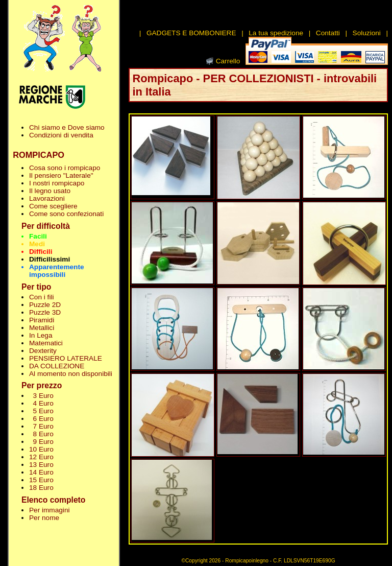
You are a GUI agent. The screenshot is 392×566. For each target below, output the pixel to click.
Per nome (44, 518)
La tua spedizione (276, 33)
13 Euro (41, 465)
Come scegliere (53, 206)
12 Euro (41, 457)
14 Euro (41, 472)
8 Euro (41, 434)
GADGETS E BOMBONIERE (191, 33)
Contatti (328, 33)
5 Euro (41, 411)
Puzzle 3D (45, 312)
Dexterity (43, 351)
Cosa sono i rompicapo (65, 168)
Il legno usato (50, 191)
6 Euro (41, 419)
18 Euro (41, 488)
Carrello (228, 61)
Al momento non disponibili (71, 374)
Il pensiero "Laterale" (61, 175)
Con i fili (41, 297)
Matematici (46, 343)
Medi (37, 244)
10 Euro (41, 449)
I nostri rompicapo (57, 183)
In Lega (41, 335)
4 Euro (41, 403)
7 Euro (41, 426)
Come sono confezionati (66, 214)
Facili (38, 236)
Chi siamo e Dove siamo (67, 127)
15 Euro (41, 480)
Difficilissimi (50, 259)
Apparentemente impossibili (57, 271)
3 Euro (41, 396)
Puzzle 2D (45, 305)
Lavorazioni (47, 198)
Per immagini (50, 510)
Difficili (41, 252)
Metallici (42, 328)
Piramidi (42, 320)
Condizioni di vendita (61, 135)
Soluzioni (367, 33)
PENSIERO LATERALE (66, 358)
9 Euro (41, 442)
